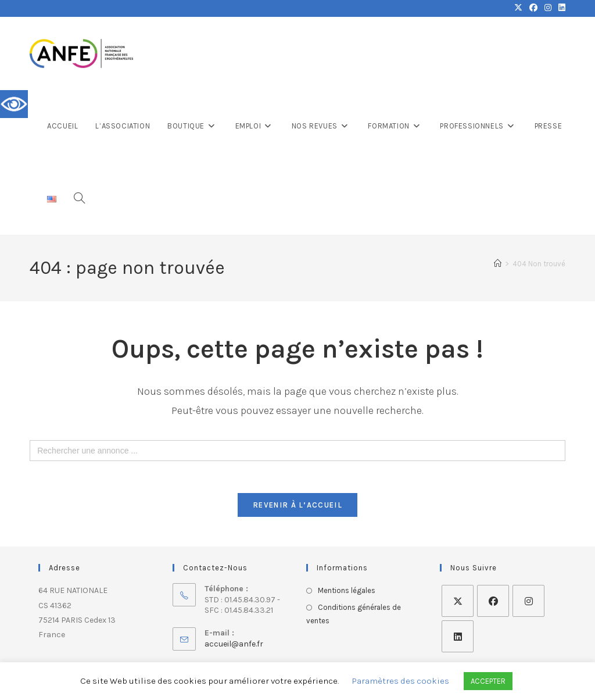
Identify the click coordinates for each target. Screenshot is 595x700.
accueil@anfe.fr (234, 647)
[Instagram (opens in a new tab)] (548, 8)
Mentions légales (347, 594)
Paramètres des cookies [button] (401, 681)
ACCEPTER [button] (488, 681)
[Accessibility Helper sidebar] (14, 104)
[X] (458, 604)
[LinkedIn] (458, 640)
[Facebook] (493, 604)
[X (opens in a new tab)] (518, 8)
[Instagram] (528, 604)
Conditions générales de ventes (354, 617)
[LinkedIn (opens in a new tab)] (560, 8)
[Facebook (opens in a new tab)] (533, 8)
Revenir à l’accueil (297, 508)
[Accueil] (498, 264)
